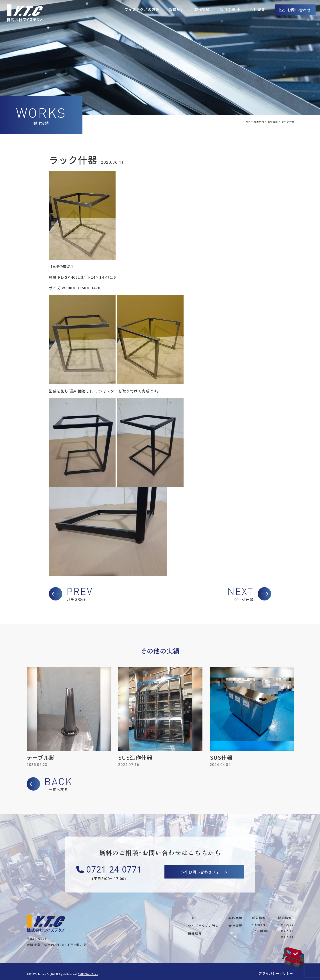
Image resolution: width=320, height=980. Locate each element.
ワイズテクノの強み (142, 9)
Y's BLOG (261, 931)
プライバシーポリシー (276, 973)
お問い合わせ (299, 10)
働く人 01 (287, 924)
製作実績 (202, 9)
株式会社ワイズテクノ (25, 13)
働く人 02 (287, 931)
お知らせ (260, 924)
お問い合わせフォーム (208, 872)
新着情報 (259, 918)
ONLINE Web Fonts (88, 974)
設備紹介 (177, 9)
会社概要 (257, 9)
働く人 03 (287, 937)
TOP (192, 918)
